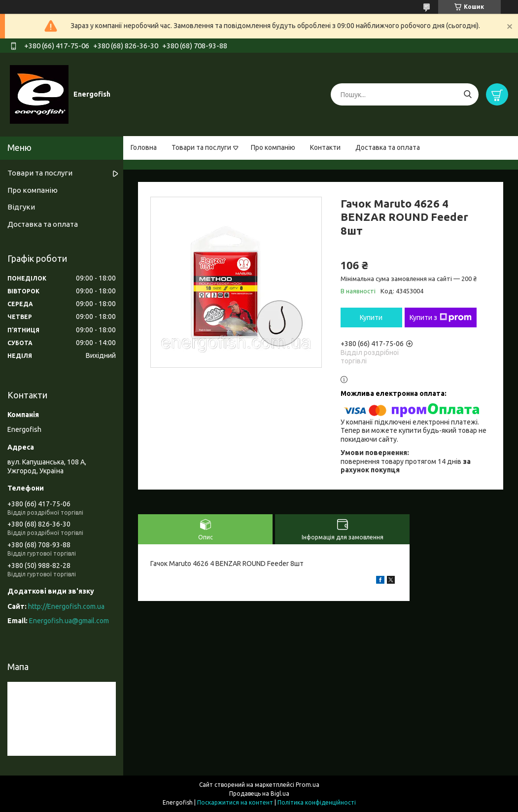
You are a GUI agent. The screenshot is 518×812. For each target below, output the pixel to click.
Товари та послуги (201, 147)
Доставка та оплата (388, 147)
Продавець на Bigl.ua (259, 794)
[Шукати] (467, 94)
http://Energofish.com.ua (66, 606)
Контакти (325, 147)
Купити (371, 318)
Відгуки (21, 207)
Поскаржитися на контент (235, 802)
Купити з (441, 318)
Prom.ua (308, 785)
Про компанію (273, 147)
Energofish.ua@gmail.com (69, 621)
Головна (144, 147)
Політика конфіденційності (317, 802)
